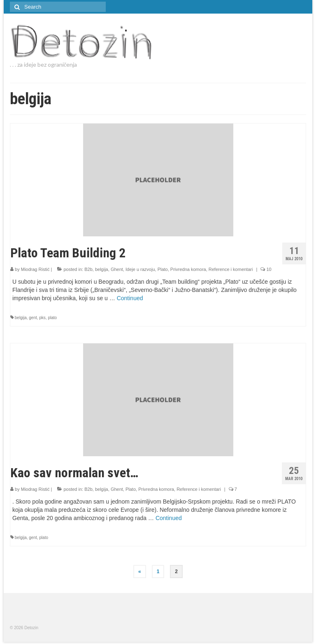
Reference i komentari (231, 269)
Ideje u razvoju (140, 269)
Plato (163, 269)
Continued (130, 298)
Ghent (117, 269)
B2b (88, 269)
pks (42, 318)
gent (33, 318)
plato (52, 318)
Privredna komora (188, 269)
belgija (102, 269)
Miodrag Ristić (35, 269)
